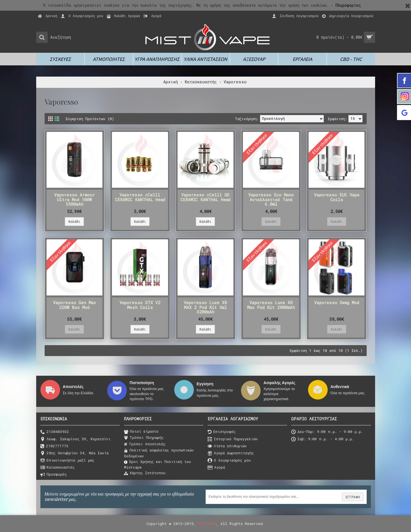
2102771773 (54, 446)
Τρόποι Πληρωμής (144, 438)
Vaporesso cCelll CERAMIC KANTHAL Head (140, 197)
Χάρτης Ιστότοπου (145, 473)
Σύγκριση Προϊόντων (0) (90, 119)
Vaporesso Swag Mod (337, 302)
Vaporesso (235, 82)
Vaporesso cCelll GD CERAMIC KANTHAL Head (205, 197)
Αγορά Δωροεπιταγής (231, 453)
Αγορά (216, 468)
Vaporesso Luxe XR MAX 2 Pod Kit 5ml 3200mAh (205, 307)
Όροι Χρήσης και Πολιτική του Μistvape (158, 464)
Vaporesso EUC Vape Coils (337, 197)
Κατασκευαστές (58, 468)
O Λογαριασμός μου (229, 461)
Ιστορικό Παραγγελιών (233, 439)
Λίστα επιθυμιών (227, 446)
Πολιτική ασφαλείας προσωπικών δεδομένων (159, 453)
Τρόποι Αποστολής (145, 444)
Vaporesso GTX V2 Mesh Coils (140, 305)
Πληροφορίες (348, 5)
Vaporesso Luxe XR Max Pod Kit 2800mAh (271, 305)
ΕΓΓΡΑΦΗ (353, 497)
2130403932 (55, 432)
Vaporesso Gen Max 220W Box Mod (74, 305)
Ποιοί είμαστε (141, 432)
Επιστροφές (222, 432)
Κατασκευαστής (201, 82)
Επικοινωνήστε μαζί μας (67, 461)
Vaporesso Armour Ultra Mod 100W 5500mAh (74, 199)
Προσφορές (54, 475)
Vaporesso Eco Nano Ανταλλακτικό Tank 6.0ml (271, 199)
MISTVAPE (207, 524)
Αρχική (171, 82)
